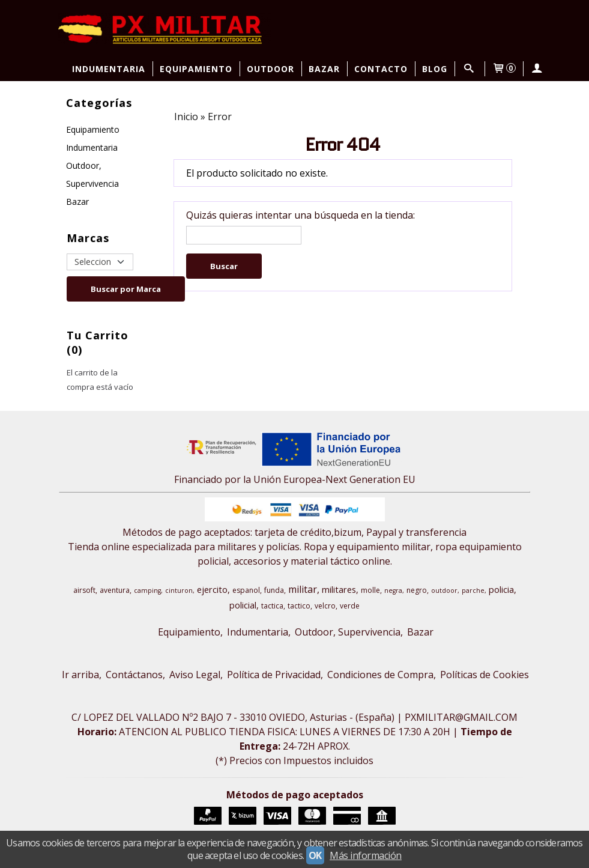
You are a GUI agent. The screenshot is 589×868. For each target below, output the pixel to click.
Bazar (324, 69)
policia (501, 589)
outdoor (444, 590)
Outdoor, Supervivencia (92, 175)
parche (473, 590)
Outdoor (270, 69)
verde (350, 606)
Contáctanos (134, 675)
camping (147, 590)
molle (370, 590)
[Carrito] (504, 69)
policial (243, 605)
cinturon (179, 590)
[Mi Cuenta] (537, 69)
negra (393, 590)
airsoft (84, 590)
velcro (325, 606)
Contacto (381, 69)
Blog (435, 69)
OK (315, 855)
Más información (366, 855)
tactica (272, 606)
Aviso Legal (195, 675)
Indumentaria (109, 69)
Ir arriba (80, 675)
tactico (299, 606)
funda (274, 590)
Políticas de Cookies (485, 675)
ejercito (212, 589)
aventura (115, 590)
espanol (246, 590)
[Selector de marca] (100, 262)
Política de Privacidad (274, 675)
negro (417, 590)
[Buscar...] (469, 69)
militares (339, 589)
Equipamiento (196, 69)
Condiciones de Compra (380, 675)
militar (303, 589)
